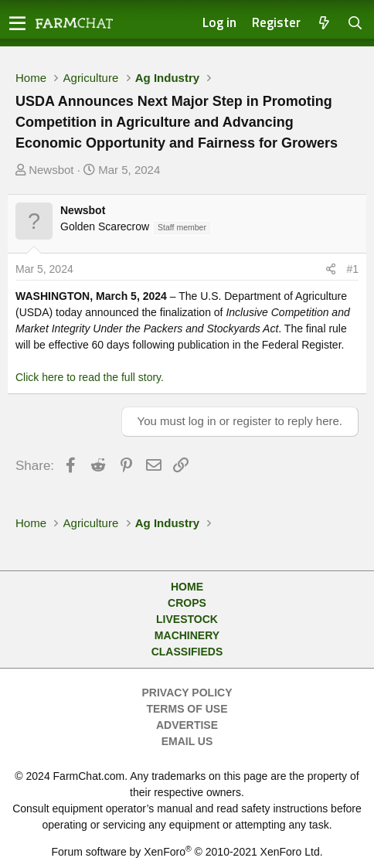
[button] (17, 23)
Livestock (187, 619)
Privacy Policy (187, 693)
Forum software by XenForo (187, 852)
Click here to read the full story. (90, 377)
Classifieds (187, 652)
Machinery (187, 635)
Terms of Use (187, 709)
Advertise (187, 725)
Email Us (187, 741)
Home (187, 587)
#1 (352, 269)
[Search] (355, 24)
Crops (187, 603)
